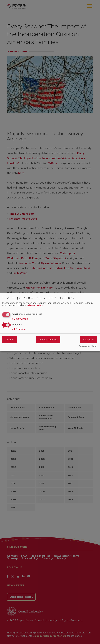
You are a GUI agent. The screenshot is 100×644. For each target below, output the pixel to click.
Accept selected (48, 340)
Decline (9, 340)
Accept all (88, 340)
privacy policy (35, 305)
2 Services (20, 319)
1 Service (19, 329)
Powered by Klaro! (88, 346)
